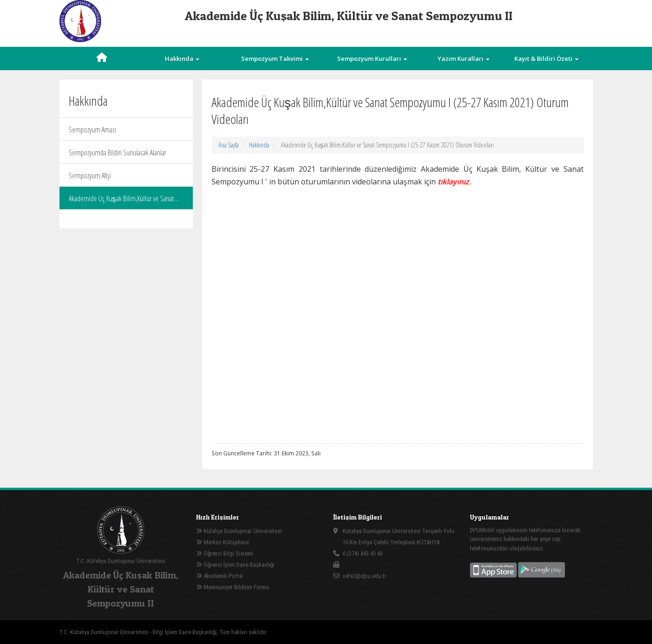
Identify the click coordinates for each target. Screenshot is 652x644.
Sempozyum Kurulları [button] (372, 59)
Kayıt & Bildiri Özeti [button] (546, 59)
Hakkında (259, 145)
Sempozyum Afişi (90, 176)
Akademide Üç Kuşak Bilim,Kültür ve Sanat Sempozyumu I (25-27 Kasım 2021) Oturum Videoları (122, 201)
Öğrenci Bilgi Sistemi (225, 553)
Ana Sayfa (229, 145)
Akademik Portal (220, 576)
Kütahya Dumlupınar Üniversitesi (239, 531)
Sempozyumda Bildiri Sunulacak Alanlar (117, 153)
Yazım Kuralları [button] (464, 59)
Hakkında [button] (182, 59)
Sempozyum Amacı (92, 130)
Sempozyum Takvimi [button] (275, 59)
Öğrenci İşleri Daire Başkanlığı (235, 565)
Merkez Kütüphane (223, 542)
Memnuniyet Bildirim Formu (233, 587)
